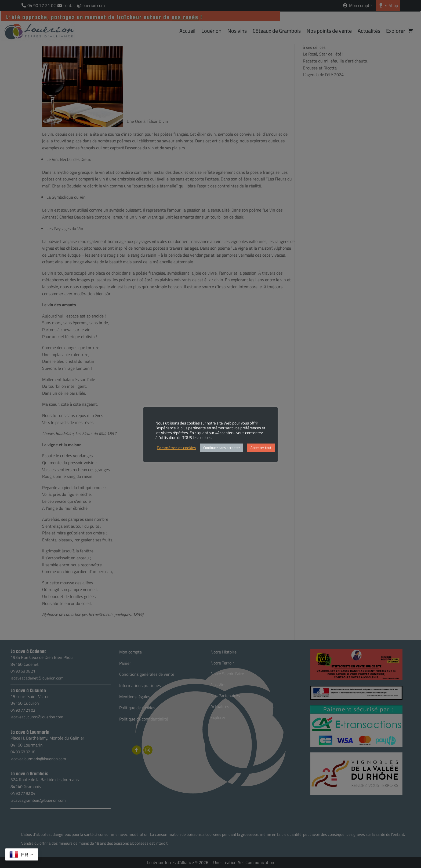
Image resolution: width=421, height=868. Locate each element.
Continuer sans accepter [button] (222, 448)
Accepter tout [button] (261, 448)
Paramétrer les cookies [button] (176, 448)
